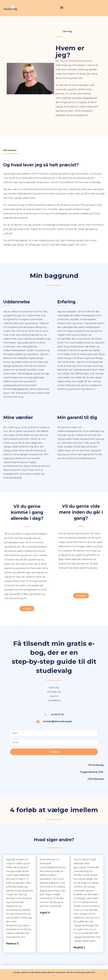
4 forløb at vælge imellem (54, 810)
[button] (62, 7)
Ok (54, 976)
